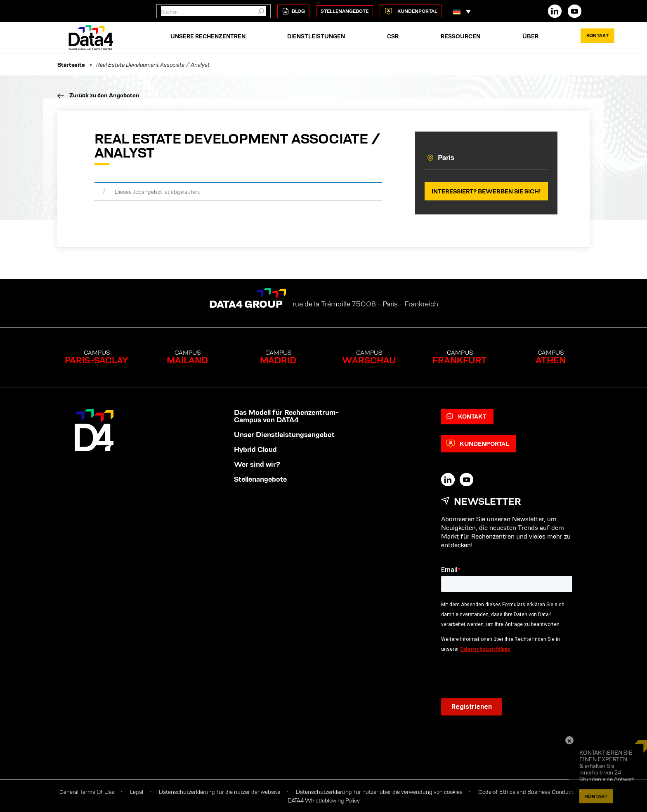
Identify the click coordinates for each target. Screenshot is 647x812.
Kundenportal (411, 11)
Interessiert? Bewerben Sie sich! (486, 191)
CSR (393, 36)
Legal (137, 792)
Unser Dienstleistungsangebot (284, 435)
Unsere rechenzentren (208, 36)
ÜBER (530, 36)
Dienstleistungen (316, 36)
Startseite (71, 65)
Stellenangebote (345, 11)
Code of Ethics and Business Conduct (526, 792)
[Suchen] (261, 11)
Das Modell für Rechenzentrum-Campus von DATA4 (286, 416)
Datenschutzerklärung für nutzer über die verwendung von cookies (379, 792)
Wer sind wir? (257, 464)
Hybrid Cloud (255, 450)
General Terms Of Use (87, 792)
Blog (293, 11)
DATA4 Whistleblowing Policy (324, 800)
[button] (462, 11)
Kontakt (597, 35)
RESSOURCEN (460, 36)
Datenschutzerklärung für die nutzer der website (220, 792)
